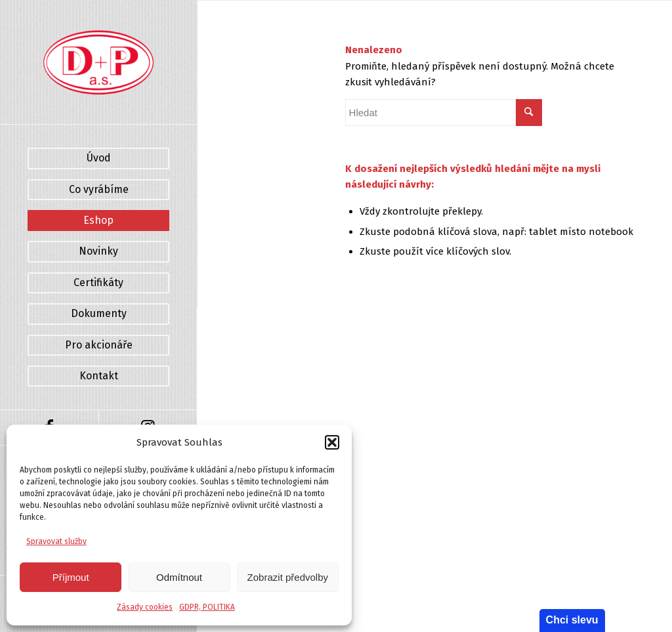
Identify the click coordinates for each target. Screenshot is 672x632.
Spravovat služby (56, 541)
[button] (332, 442)
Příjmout (71, 577)
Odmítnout (179, 577)
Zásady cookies (145, 607)
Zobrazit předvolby (288, 577)
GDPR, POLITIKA (207, 607)
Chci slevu (572, 620)
